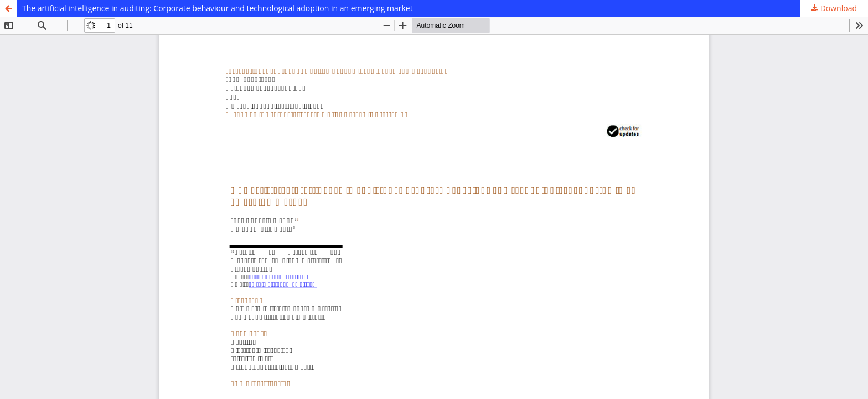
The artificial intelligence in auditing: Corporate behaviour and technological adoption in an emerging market (218, 8)
